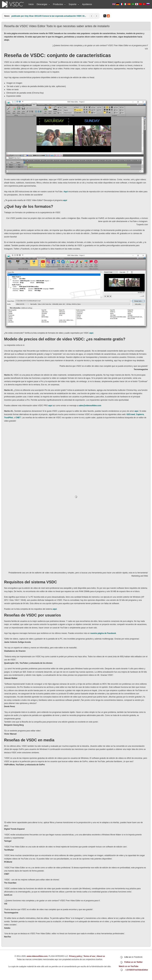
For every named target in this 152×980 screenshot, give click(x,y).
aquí (65, 200)
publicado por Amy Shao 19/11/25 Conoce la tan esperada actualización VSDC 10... (49, 16)
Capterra (140, 414)
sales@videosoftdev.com (90, 406)
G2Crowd (131, 414)
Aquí (66, 192)
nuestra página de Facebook (103, 633)
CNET (18, 418)
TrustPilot (8, 418)
